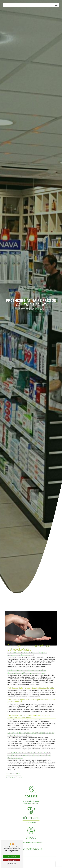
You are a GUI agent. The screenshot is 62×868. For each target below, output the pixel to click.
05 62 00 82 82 (31, 823)
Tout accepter (12, 857)
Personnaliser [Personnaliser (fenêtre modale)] (12, 864)
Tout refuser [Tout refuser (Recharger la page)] (12, 860)
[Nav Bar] (56, 5)
